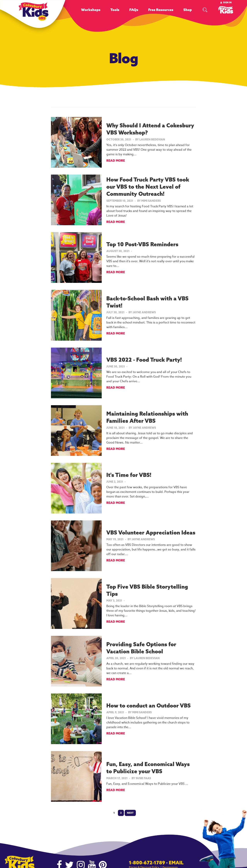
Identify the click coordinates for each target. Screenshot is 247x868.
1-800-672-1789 (147, 863)
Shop (188, 10)
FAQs (134, 10)
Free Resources (161, 10)
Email (176, 863)
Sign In (227, 3)
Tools (115, 10)
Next (130, 813)
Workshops (91, 10)
